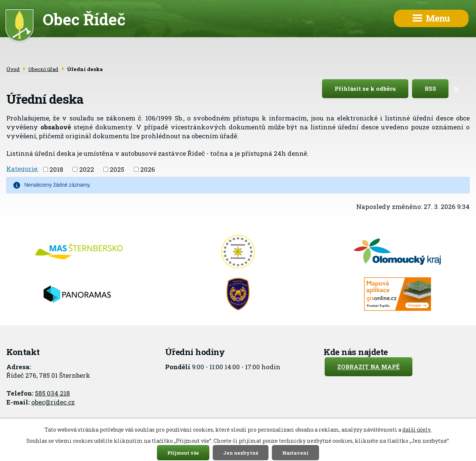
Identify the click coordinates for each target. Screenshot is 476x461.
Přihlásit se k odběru (372, 89)
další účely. (417, 430)
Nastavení (295, 452)
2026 (148, 169)
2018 (56, 169)
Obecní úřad (43, 69)
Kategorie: (22, 169)
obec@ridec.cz (53, 402)
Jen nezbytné (241, 452)
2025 (117, 169)
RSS (437, 89)
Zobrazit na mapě (369, 367)
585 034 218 (52, 393)
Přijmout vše (183, 452)
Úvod (13, 69)
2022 (87, 169)
